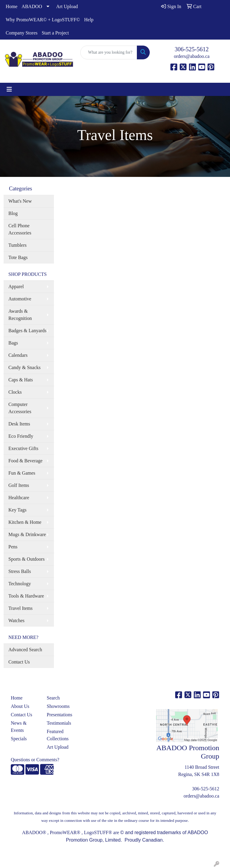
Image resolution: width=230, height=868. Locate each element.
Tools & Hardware (26, 596)
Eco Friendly (21, 436)
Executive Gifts (23, 448)
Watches (16, 620)
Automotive (20, 299)
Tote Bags (18, 257)
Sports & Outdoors (27, 559)
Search (53, 698)
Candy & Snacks (25, 367)
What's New (20, 201)
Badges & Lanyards (27, 331)
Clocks (15, 392)
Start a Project (55, 33)
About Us (20, 706)
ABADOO (32, 6)
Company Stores (22, 33)
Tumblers (18, 245)
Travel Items (21, 608)
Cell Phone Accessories (20, 229)
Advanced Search (25, 650)
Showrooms (58, 706)
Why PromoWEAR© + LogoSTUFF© (43, 20)
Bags (13, 343)
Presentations (59, 715)
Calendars (18, 355)
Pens (13, 547)
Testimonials (59, 723)
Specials (19, 739)
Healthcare (19, 498)
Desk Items (19, 424)
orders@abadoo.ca (192, 56)
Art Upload (67, 6)
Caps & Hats (21, 380)
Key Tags (17, 510)
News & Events (19, 727)
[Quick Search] (109, 52)
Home (12, 6)
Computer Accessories (20, 408)
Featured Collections (58, 735)
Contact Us (19, 662)
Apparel (16, 286)
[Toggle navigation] (9, 89)
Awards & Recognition (20, 315)
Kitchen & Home (25, 522)
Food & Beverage (25, 461)
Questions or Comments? (35, 760)
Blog (13, 213)
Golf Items (19, 485)
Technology (20, 584)
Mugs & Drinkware (27, 534)
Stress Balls (20, 571)
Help (89, 20)
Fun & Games (22, 473)
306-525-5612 (192, 49)
